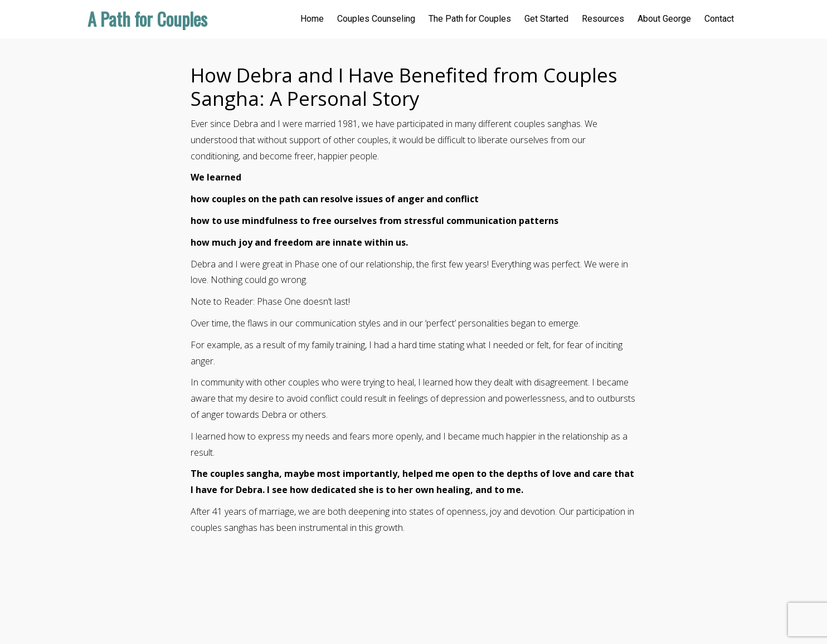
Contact (719, 19)
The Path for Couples (470, 19)
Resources (603, 19)
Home (312, 19)
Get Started (546, 19)
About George (664, 19)
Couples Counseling (376, 19)
